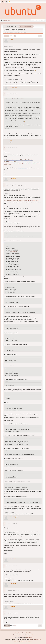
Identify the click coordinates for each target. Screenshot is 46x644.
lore (12, 39)
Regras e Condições (21, 635)
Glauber (13, 606)
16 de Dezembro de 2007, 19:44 (13, 590)
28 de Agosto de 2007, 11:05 (12, 524)
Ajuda (14, 635)
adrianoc (13, 178)
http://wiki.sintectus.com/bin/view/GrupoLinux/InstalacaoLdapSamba (21, 200)
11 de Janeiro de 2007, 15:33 (12, 148)
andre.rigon (14, 517)
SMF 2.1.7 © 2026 (19, 642)
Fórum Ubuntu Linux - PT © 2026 (23, 633)
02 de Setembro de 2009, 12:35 (12, 613)
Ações (40, 36)
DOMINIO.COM (14, 252)
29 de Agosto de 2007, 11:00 (12, 566)
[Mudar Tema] (9, 2)
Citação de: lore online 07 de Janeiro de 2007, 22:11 (15, 99)
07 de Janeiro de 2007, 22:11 (9, 46)
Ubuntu (31, 640)
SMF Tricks (29, 637)
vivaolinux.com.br (23, 168)
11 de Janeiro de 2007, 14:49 (12, 94)
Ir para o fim (7, 36)
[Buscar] (36, 20)
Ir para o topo (7, 625)
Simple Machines (28, 642)
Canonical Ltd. (38, 640)
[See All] (4, 26)
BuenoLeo (14, 87)
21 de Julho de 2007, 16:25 (12, 184)
